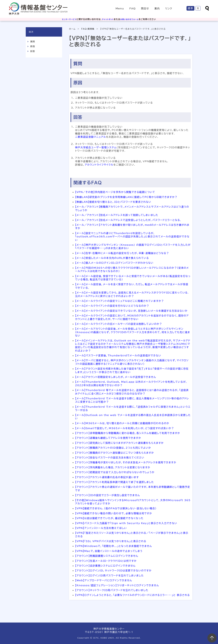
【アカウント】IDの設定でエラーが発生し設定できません (108, 495)
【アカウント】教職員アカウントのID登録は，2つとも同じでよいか (113, 448)
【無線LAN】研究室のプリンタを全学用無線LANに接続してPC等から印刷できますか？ (126, 197)
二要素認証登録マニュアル (91, 137)
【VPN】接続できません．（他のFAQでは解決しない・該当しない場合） (116, 508)
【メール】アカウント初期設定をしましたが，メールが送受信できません (116, 377)
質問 (33, 42)
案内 (157, 8)
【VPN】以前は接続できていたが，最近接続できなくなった (109, 518)
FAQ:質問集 (88, 29)
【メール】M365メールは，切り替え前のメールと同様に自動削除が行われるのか (122, 423)
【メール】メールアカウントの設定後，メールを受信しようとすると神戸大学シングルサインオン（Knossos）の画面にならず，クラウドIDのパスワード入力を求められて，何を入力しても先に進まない (133, 332)
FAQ (132, 8)
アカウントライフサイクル (99, 165)
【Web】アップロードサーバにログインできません (104, 580)
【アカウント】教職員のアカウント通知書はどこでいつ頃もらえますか (115, 453)
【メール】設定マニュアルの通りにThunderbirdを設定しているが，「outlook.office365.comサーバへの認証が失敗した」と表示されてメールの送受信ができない (132, 237)
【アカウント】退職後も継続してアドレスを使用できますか (108, 438)
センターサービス (67, 19)
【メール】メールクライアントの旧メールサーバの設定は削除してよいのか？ (119, 324)
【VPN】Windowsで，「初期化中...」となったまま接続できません (114, 546)
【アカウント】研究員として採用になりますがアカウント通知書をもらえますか (119, 443)
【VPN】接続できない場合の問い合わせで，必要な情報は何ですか (114, 513)
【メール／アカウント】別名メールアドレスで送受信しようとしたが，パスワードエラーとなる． (128, 220)
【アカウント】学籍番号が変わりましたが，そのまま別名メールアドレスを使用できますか (126, 462)
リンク (169, 8)
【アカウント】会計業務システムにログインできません (105, 566)
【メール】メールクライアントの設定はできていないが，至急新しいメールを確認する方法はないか (131, 311)
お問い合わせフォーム (132, 19)
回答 (33, 51)
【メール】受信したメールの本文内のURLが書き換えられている (112, 258)
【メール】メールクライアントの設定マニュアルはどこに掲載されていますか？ (120, 301)
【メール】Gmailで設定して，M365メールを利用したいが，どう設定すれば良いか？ (125, 428)
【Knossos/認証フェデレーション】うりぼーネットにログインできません (117, 585)
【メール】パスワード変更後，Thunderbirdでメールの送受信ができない (118, 355)
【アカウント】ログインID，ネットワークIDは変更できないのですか (113, 571)
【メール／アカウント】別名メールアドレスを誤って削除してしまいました (117, 215)
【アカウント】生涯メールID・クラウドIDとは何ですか (106, 561)
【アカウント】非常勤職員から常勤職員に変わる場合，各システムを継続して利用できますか (128, 433)
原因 (33, 46)
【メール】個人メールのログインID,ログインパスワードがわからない (114, 263)
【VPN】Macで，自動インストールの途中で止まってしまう (109, 551)
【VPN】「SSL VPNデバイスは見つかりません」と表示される (111, 541)
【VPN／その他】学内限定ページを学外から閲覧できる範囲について (115, 192)
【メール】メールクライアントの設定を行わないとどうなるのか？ (112, 306)
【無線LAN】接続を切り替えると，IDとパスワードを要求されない (113, 202)
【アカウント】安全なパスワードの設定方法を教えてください (110, 458)
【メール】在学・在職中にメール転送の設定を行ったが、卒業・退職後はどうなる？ (122, 253)
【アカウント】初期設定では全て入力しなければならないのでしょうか (115, 472)
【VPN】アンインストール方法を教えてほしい (101, 528)
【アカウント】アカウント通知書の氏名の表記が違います (107, 477)
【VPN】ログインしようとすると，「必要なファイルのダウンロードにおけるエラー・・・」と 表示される (132, 595)
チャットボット (108, 19)
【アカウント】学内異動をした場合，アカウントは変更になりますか (113, 467)
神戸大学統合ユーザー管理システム (96, 147)
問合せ (145, 8)
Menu (120, 8)
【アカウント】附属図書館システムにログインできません (107, 556)
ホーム (72, 29)
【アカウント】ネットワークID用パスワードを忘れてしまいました (112, 590)
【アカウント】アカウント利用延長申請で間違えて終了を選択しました (114, 482)
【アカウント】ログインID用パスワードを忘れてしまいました (109, 576)
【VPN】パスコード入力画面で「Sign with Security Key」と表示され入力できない (126, 523)
